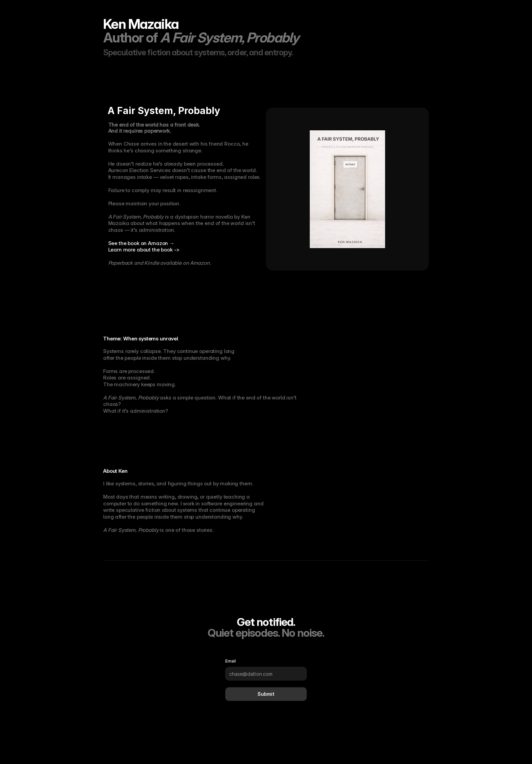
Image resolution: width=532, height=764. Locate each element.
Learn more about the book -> (144, 250)
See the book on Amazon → (141, 243)
